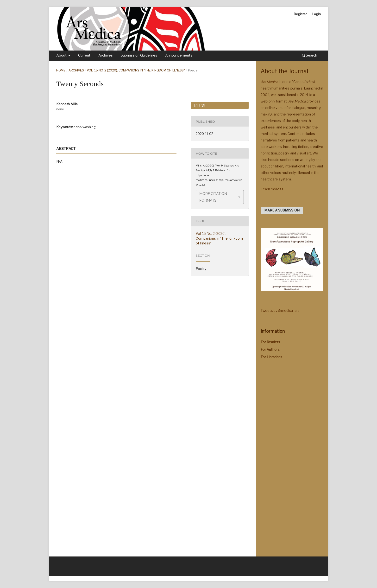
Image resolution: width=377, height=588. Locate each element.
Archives (106, 55)
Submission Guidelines (139, 55)
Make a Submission (282, 210)
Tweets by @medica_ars (280, 310)
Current (84, 55)
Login (317, 14)
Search (309, 55)
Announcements (179, 55)
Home (61, 70)
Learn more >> (272, 189)
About (62, 55)
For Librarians (271, 357)
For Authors (270, 349)
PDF (202, 105)
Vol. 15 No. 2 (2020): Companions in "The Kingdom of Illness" (136, 70)
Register (300, 14)
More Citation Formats (213, 197)
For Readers (270, 342)
